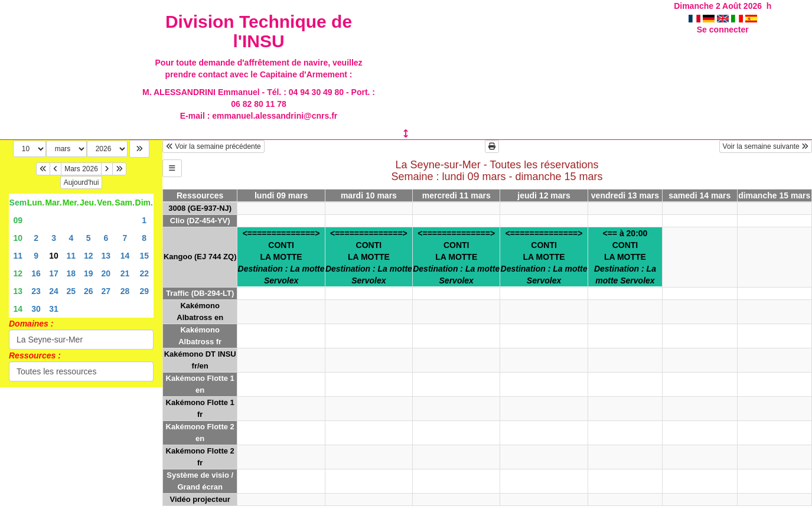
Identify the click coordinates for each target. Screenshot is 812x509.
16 (36, 273)
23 (36, 291)
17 (54, 273)
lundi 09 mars (281, 195)
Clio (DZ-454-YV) (200, 221)
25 (71, 291)
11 (18, 256)
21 (125, 273)
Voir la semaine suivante (766, 146)
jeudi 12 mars (544, 195)
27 (106, 291)
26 (89, 291)
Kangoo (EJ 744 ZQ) (200, 257)
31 (54, 309)
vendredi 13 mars (625, 195)
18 (71, 273)
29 (144, 291)
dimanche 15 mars (774, 195)
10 (18, 238)
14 (125, 256)
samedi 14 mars (700, 195)
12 (89, 256)
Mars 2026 (81, 169)
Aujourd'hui (81, 182)
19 (89, 273)
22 (144, 273)
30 (36, 309)
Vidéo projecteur (200, 499)
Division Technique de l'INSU (259, 31)
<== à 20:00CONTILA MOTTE (625, 257)
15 (144, 256)
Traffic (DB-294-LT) (200, 293)
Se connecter (723, 30)
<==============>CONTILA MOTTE (281, 257)
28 (125, 291)
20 (106, 273)
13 (106, 256)
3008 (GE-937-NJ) (200, 208)
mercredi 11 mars (456, 195)
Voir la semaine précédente (213, 146)
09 (18, 220)
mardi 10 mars (369, 195)
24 (54, 291)
